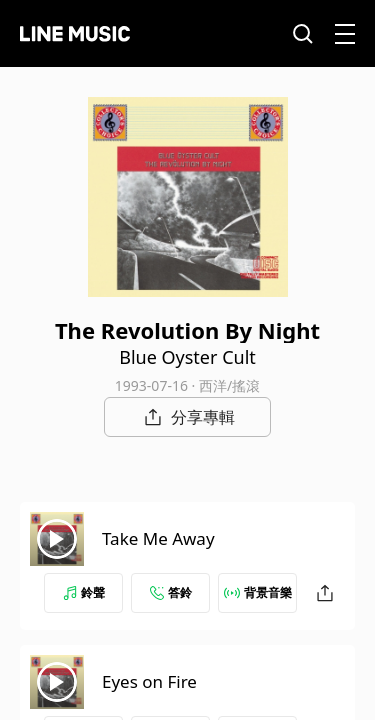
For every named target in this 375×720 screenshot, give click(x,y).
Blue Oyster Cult (187, 357)
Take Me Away (158, 538)
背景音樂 (258, 592)
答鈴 (171, 592)
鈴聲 (84, 592)
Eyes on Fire (149, 681)
